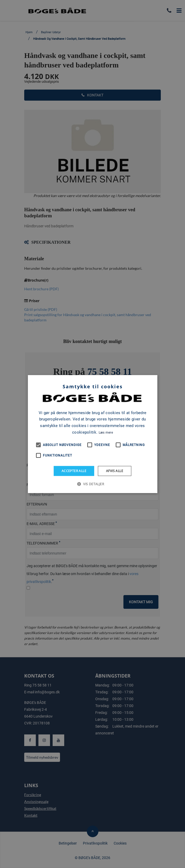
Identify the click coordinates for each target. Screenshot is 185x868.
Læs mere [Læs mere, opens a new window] (106, 433)
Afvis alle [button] (115, 471)
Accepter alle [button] (74, 471)
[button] (92, 484)
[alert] (92, 434)
